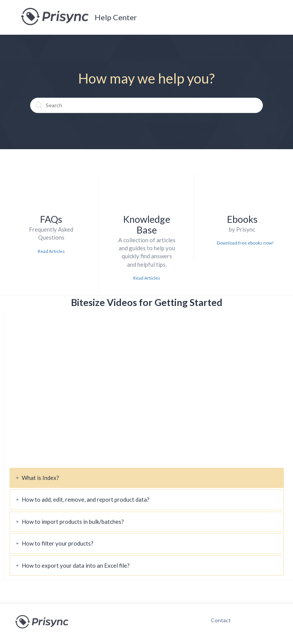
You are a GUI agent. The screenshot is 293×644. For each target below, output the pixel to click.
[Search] (146, 105)
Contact (217, 620)
